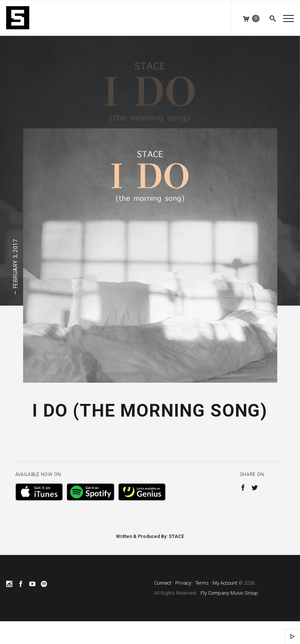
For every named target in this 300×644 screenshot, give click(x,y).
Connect (163, 583)
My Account (225, 583)
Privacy (183, 583)
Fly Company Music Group (229, 593)
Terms (202, 583)
